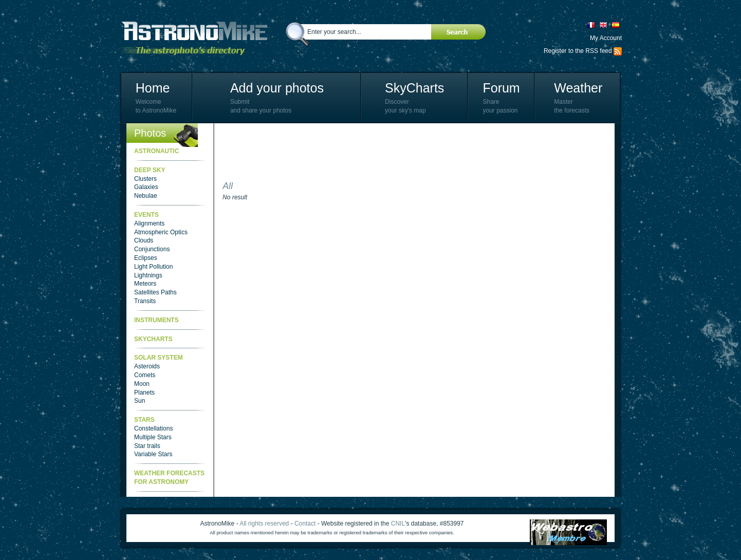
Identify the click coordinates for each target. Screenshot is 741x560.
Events (146, 215)
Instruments (156, 320)
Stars (144, 420)
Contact (305, 524)
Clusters (145, 179)
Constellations (153, 428)
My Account (606, 38)
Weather (578, 88)
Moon (142, 384)
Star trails (147, 446)
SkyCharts (414, 88)
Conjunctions (152, 249)
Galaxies (146, 187)
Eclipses (146, 258)
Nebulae (146, 196)
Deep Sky (150, 170)
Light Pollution (153, 267)
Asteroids (147, 366)
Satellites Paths (155, 292)
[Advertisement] (410, 154)
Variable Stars (153, 454)
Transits (145, 301)
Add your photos (277, 88)
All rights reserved (264, 524)
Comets (145, 375)
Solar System (159, 358)
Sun (140, 401)
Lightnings (148, 275)
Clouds (144, 240)
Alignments (149, 223)
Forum (501, 88)
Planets (144, 393)
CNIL (398, 524)
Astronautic (156, 151)
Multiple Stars (153, 437)
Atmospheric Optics (161, 232)
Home (153, 88)
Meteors (145, 284)
